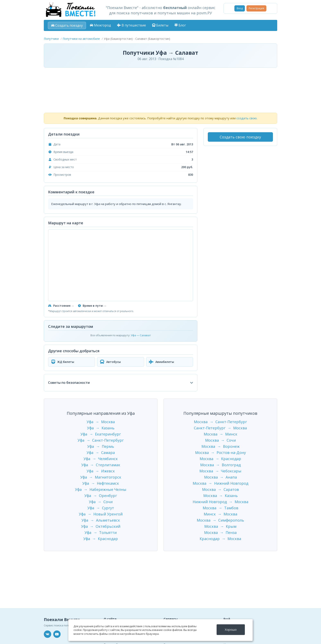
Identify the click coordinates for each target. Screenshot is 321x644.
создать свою (247, 118)
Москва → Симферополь (220, 520)
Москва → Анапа (220, 477)
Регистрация (256, 8)
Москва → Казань (220, 496)
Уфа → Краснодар (101, 539)
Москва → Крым (220, 526)
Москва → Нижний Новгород (220, 483)
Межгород (100, 25)
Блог (180, 25)
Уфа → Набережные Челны (101, 489)
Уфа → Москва (101, 422)
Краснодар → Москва (220, 539)
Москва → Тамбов (220, 508)
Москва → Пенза (220, 532)
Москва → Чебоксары (220, 471)
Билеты (160, 25)
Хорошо (231, 629)
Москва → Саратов (220, 489)
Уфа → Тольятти (101, 532)
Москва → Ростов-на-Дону (220, 453)
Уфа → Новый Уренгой (101, 514)
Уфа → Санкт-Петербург (101, 440)
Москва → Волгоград (220, 465)
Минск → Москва (220, 514)
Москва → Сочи (220, 440)
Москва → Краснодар (220, 459)
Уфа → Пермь (101, 446)
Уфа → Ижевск (101, 471)
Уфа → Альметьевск (101, 520)
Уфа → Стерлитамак (101, 465)
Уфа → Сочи (101, 502)
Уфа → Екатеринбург (101, 434)
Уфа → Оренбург (101, 496)
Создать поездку (67, 25)
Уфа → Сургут (101, 508)
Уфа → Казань (101, 428)
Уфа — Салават (141, 335)
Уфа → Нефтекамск (101, 483)
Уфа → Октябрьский (101, 526)
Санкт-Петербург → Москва (220, 428)
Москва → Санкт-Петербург (220, 422)
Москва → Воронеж (220, 446)
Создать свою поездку (240, 137)
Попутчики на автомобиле (81, 39)
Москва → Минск (220, 434)
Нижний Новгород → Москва (220, 502)
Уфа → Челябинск (101, 459)
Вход (240, 8)
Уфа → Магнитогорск (101, 477)
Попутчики (51, 39)
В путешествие (132, 25)
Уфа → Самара (101, 453)
